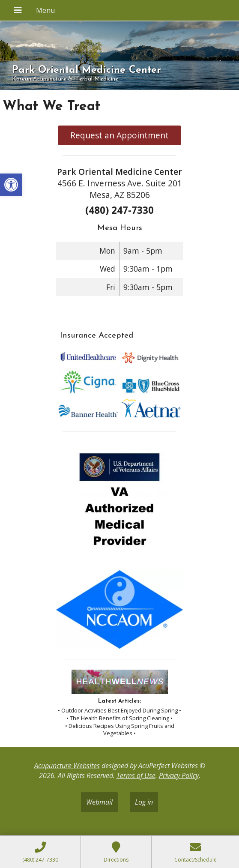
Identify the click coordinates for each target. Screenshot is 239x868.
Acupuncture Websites (67, 766)
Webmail (99, 802)
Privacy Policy (179, 775)
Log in (144, 802)
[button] (11, 185)
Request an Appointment (119, 135)
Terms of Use (136, 775)
